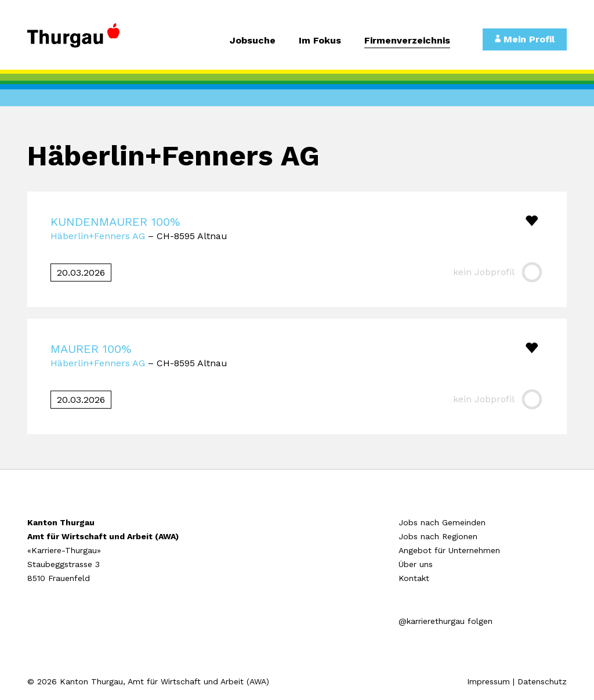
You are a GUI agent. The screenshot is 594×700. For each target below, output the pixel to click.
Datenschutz (542, 681)
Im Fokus (320, 41)
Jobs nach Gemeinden (442, 522)
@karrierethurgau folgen (445, 621)
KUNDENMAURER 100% (115, 222)
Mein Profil (525, 39)
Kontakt (414, 578)
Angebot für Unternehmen (449, 550)
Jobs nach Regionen (438, 536)
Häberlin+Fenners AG (98, 236)
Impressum (488, 681)
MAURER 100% (91, 349)
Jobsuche (253, 41)
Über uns (416, 564)
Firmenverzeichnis (407, 41)
